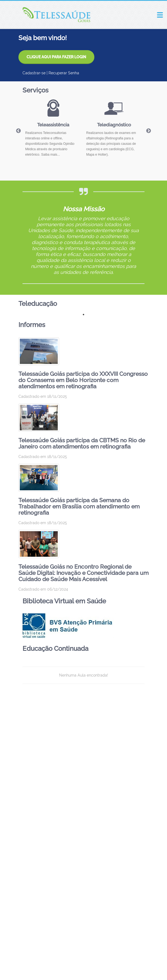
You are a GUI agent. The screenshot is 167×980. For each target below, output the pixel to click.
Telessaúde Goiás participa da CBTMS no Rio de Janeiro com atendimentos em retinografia (82, 443)
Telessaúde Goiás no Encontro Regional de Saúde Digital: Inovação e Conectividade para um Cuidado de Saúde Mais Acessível (83, 573)
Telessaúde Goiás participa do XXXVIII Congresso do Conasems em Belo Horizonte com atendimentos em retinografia (83, 380)
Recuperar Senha (64, 73)
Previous (18, 131)
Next (149, 131)
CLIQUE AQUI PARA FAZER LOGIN (56, 57)
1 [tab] (83, 315)
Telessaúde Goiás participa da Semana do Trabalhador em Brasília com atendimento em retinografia (79, 506)
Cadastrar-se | (36, 73)
